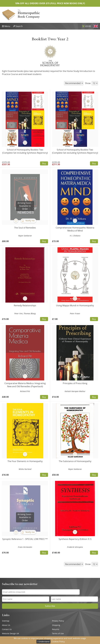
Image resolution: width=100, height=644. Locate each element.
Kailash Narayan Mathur (75, 391)
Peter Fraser (75, 313)
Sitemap (6, 621)
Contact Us (7, 629)
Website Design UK (11, 634)
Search (19, 26)
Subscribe (50, 606)
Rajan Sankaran (25, 236)
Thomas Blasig (30, 313)
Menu (7, 26)
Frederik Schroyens (75, 547)
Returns (56, 629)
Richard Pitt (25, 391)
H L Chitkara (75, 236)
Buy (44, 163)
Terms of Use (58, 634)
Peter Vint (18, 313)
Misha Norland (25, 469)
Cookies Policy (58, 641)
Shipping (56, 625)
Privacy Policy (58, 621)
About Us (6, 625)
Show (91, 83)
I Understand (43, 641)
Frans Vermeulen (25, 547)
